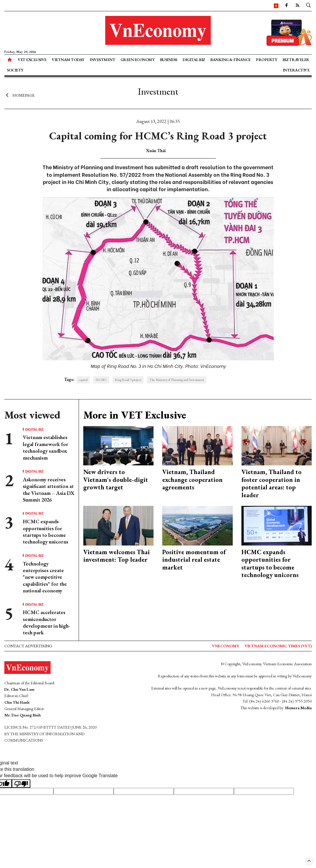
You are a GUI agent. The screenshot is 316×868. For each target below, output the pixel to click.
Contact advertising (28, 646)
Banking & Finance (230, 60)
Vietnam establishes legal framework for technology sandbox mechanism (46, 447)
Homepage (20, 95)
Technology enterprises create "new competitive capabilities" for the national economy (45, 577)
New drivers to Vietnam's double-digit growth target (116, 480)
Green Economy (138, 60)
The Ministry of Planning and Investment (177, 380)
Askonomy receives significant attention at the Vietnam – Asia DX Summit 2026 (49, 490)
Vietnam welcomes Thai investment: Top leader (117, 556)
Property (266, 60)
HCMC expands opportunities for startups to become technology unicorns (46, 531)
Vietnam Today (68, 60)
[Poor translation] (21, 784)
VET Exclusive (32, 60)
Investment (102, 60)
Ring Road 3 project (128, 380)
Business (169, 60)
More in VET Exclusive (135, 415)
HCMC (101, 380)
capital (83, 380)
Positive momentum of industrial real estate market (194, 560)
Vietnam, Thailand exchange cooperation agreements (192, 480)
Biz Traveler (296, 60)
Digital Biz (194, 60)
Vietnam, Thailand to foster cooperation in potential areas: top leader (271, 483)
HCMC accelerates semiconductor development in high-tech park (46, 622)
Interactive (296, 70)
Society (15, 70)
